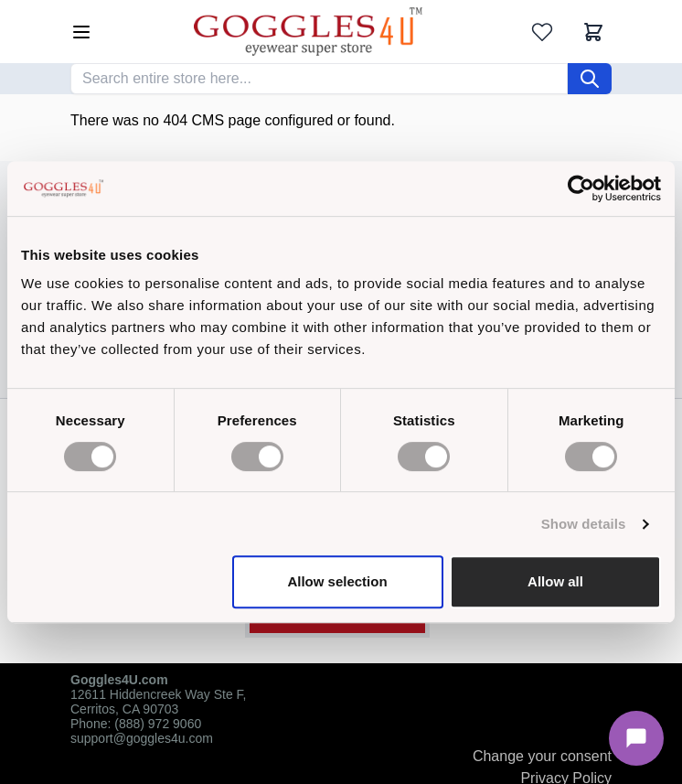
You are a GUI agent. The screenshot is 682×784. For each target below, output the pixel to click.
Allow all (555, 581)
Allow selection (337, 581)
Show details (584, 524)
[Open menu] (81, 32)
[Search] (590, 79)
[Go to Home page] (308, 32)
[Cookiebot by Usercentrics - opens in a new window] (581, 188)
